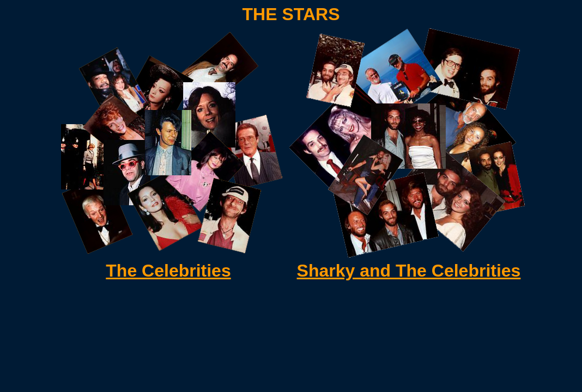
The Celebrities (168, 271)
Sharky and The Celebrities (409, 271)
